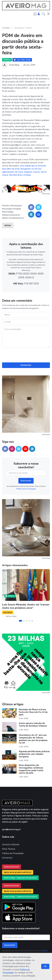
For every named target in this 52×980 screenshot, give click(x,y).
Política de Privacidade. (26, 489)
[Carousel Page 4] (30, 621)
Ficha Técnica (9, 849)
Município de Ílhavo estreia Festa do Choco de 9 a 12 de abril (33, 712)
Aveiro (7, 206)
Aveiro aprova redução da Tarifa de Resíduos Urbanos (33, 725)
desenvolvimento (12, 215)
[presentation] (26, 355)
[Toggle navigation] (35, 14)
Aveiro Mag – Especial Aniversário (20, 878)
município (8, 209)
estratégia (9, 212)
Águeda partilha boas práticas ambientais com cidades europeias (34, 754)
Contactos (7, 858)
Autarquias (17, 206)
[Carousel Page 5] (32, 621)
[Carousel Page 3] (27, 621)
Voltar (8, 225)
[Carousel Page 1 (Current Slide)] (20, 621)
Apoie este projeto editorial (18, 872)
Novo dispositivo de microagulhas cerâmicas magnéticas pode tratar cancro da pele (31, 769)
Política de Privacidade (13, 853)
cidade (18, 209)
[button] (43, 14)
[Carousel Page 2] (24, 621)
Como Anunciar (12, 867)
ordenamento (17, 218)
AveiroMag (14, 65)
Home (6, 28)
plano (6, 218)
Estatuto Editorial (11, 845)
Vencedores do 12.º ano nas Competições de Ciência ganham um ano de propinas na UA (33, 739)
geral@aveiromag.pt (11, 829)
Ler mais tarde (22, 60)
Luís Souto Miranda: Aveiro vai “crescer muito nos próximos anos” (26, 606)
